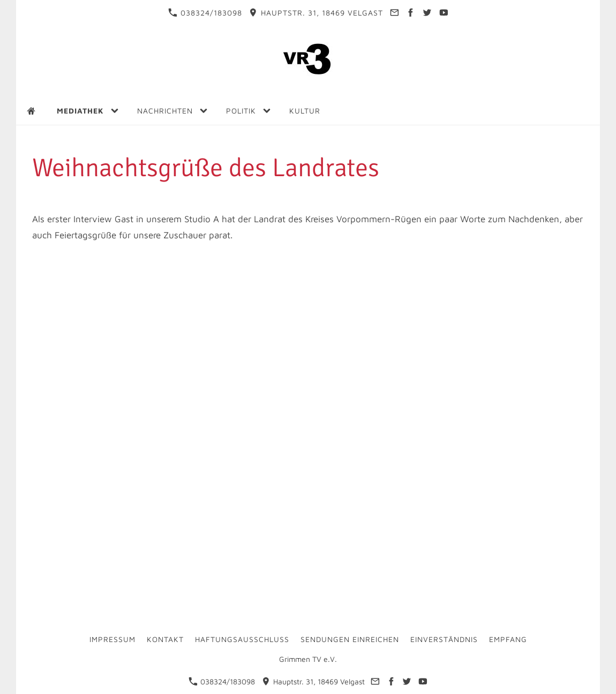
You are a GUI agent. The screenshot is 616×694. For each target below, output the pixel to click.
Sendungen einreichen (350, 639)
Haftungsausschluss (242, 639)
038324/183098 (205, 13)
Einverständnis (444, 639)
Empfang (508, 639)
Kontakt (165, 639)
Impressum (112, 639)
